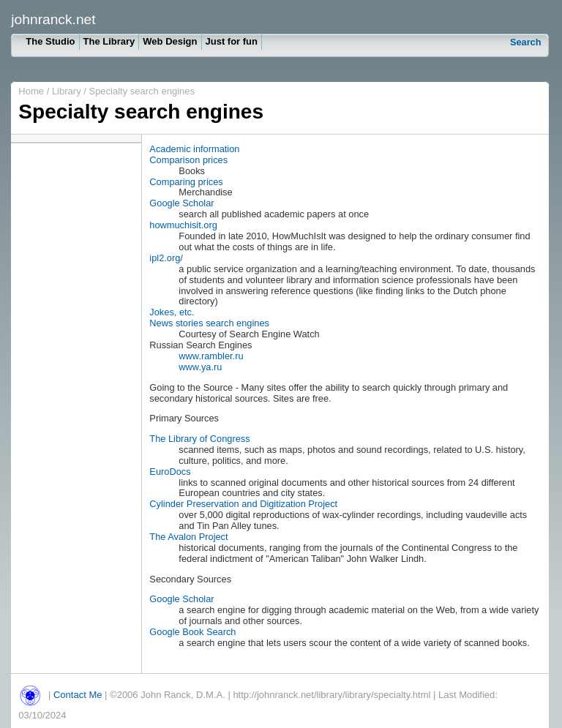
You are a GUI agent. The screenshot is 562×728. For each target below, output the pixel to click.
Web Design (170, 41)
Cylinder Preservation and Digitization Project (243, 504)
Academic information (194, 149)
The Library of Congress (199, 439)
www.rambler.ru (211, 356)
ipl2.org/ (166, 258)
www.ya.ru (200, 367)
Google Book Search (192, 632)
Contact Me (78, 695)
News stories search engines (209, 323)
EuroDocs (170, 472)
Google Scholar (181, 203)
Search (526, 42)
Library (68, 91)
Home (31, 91)
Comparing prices (186, 182)
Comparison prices (188, 160)
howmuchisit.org (183, 225)
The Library (109, 41)
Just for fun (232, 41)
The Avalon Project (188, 537)
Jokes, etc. (172, 312)
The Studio (50, 41)
